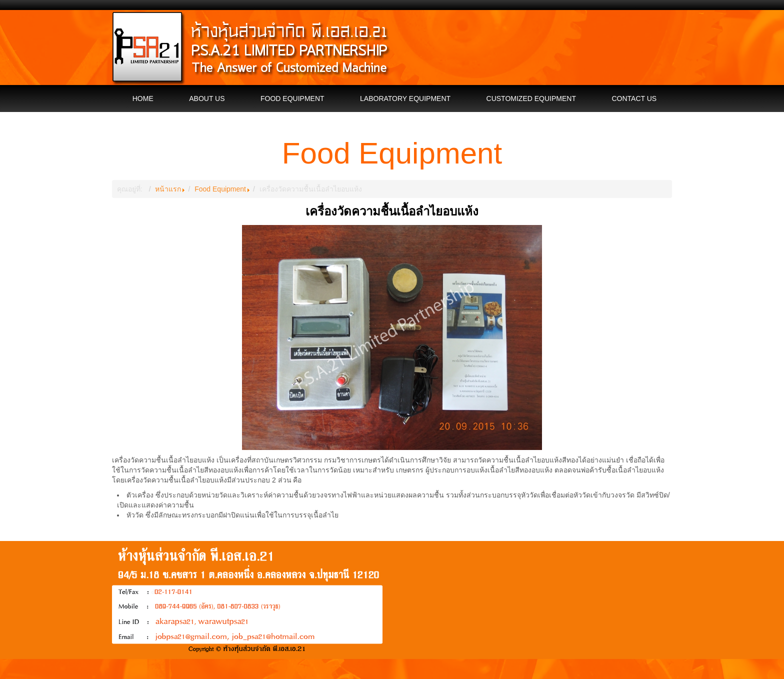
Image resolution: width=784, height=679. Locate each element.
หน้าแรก (168, 189)
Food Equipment (220, 189)
